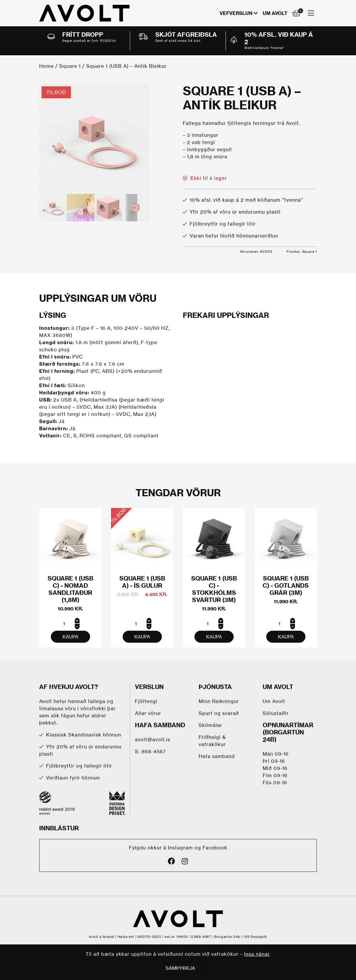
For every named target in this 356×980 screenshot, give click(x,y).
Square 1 (70, 66)
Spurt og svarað (219, 713)
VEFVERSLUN (236, 13)
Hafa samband (217, 756)
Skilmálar (210, 725)
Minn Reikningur (219, 701)
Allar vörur (148, 713)
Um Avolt (275, 13)
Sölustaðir (276, 713)
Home (47, 66)
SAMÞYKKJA (180, 968)
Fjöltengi (146, 701)
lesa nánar (257, 954)
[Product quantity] (70, 624)
